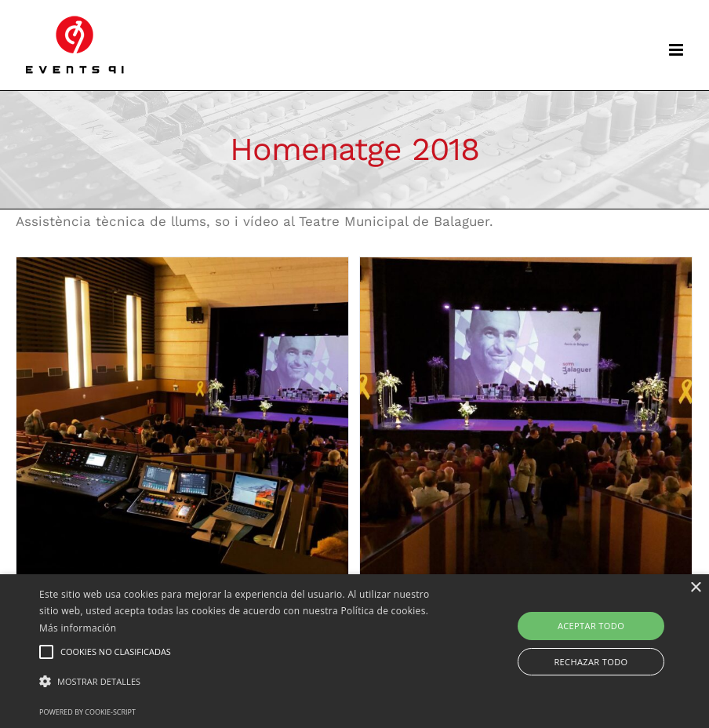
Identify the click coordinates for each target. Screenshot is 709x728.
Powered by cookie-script (87, 712)
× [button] (695, 588)
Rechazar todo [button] (591, 662)
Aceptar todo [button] (591, 626)
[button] (244, 682)
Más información (78, 628)
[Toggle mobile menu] (677, 50)
